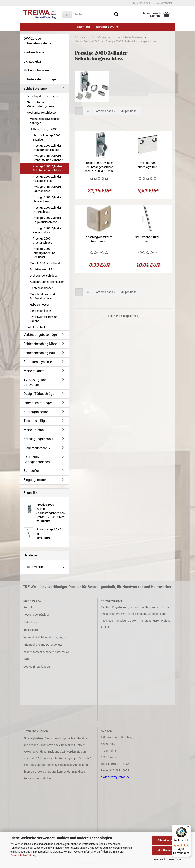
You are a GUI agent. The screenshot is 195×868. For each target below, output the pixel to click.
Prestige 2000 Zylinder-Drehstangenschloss (47, 148)
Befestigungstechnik (38, 439)
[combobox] (105, 111)
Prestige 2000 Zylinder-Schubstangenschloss (47, 168)
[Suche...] (67, 14)
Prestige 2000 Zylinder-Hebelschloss (47, 199)
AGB (26, 659)
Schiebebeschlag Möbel (41, 344)
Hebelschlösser (39, 305)
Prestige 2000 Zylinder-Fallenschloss (47, 189)
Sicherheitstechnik (37, 448)
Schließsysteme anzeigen (43, 96)
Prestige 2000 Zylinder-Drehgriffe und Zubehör (48, 158)
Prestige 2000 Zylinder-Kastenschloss (47, 179)
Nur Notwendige (168, 850)
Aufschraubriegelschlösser (47, 282)
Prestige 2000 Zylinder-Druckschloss (47, 210)
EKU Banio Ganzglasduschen (37, 459)
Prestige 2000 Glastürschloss (42, 241)
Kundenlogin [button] (142, 3)
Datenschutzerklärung (23, 855)
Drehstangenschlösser (44, 276)
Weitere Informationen (168, 859)
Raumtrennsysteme (38, 362)
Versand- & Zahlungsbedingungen (45, 637)
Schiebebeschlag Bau (39, 353)
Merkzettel (164, 3)
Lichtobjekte (32, 61)
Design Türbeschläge (39, 394)
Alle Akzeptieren (168, 840)
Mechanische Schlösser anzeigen (45, 121)
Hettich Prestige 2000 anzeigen (47, 137)
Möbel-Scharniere (36, 70)
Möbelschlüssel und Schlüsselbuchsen (42, 296)
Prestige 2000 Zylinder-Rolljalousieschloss (47, 220)
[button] (79, 111)
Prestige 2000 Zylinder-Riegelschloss (47, 230)
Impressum (31, 630)
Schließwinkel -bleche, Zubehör (43, 319)
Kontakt (28, 607)
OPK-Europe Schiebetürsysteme (37, 41)
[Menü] (188, 827)
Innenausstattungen (38, 403)
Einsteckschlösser (41, 288)
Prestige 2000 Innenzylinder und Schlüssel (44, 253)
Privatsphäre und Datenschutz (43, 645)
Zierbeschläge (34, 52)
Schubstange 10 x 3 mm (148, 239)
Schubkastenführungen (41, 79)
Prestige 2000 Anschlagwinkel (147, 165)
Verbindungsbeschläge (40, 335)
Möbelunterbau (35, 430)
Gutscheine (31, 622)
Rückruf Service (107, 27)
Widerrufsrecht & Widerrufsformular (46, 652)
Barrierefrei (31, 471)
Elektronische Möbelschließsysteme (40, 104)
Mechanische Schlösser (42, 113)
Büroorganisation (36, 412)
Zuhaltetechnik (36, 327)
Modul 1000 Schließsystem (47, 263)
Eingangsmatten (35, 480)
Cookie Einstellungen (37, 667)
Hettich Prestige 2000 (44, 129)
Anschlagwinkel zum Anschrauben (99, 239)
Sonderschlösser (40, 311)
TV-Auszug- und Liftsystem (35, 382)
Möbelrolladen (34, 371)
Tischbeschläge (35, 421)
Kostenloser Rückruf (36, 615)
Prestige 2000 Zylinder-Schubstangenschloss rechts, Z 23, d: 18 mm (99, 167)
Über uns (83, 27)
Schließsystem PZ (41, 269)
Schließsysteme (35, 88)
